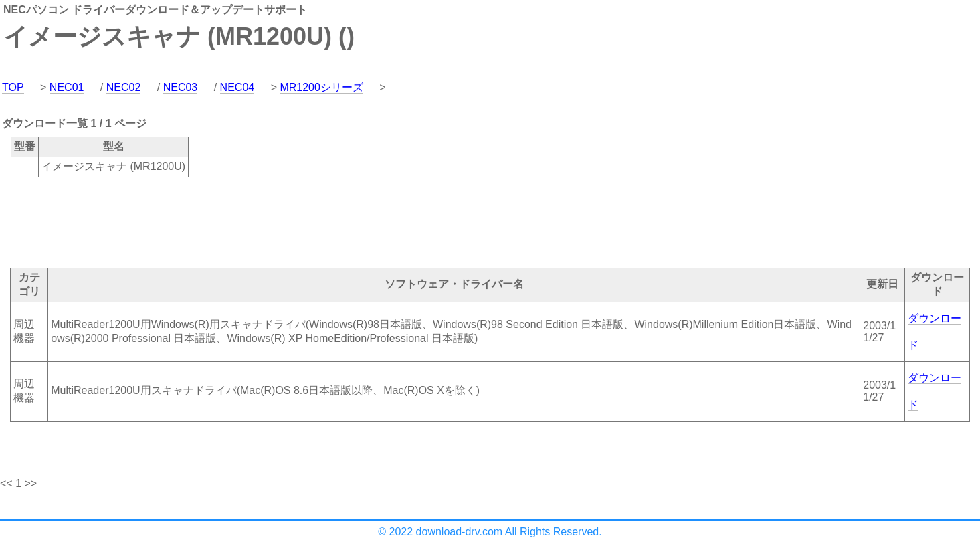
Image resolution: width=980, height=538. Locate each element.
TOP (13, 87)
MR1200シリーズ (321, 87)
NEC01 (67, 87)
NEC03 (181, 87)
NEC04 (237, 87)
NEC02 (124, 87)
